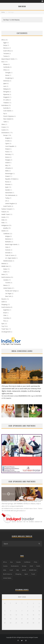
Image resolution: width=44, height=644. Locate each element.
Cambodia (6, 67)
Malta (7, 171)
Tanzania (6, 53)
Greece (7, 157)
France (7, 152)
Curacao (8, 250)
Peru (5, 321)
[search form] (19, 544)
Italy (6, 165)
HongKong (8, 78)
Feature (4, 212)
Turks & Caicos (10, 255)
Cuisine (4, 130)
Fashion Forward (7, 209)
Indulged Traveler (33, 637)
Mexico (5, 285)
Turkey (7, 198)
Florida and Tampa (11, 291)
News (3, 274)
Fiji (4, 113)
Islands (4, 231)
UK (6, 201)
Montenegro (9, 174)
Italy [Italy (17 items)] (18, 570)
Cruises (4, 127)
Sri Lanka (6, 100)
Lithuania (8, 168)
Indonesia (6, 81)
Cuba (7, 247)
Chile (5, 315)
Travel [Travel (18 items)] (33, 574)
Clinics (3, 124)
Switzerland (9, 193)
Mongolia (6, 92)
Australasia (5, 105)
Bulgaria (8, 138)
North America (6, 277)
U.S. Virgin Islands (10, 258)
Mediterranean (8, 261)
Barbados (8, 242)
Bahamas (8, 239)
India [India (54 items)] (5, 570)
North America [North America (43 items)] (8, 574)
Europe (5, 135)
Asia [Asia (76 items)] (11, 562)
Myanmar (6, 94)
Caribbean (6, 234)
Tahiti (5, 122)
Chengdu (8, 73)
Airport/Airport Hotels (8, 59)
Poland (7, 176)
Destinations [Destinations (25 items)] (15, 566)
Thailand (6, 103)
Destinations (5, 133)
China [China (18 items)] (35, 562)
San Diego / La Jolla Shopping (11, 20)
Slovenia (8, 184)
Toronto (8, 283)
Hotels (3, 217)
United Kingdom (10, 203)
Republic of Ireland (11, 179)
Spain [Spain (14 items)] (26, 574)
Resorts (4, 299)
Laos (5, 86)
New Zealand (7, 119)
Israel (5, 272)
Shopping (4, 304)
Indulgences (5, 225)
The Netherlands (10, 195)
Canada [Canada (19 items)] (18, 562)
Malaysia (6, 89)
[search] (39, 544)
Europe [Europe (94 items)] (24, 566)
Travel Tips (5, 329)
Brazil (5, 313)
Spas (3, 324)
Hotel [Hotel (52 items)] (31, 566)
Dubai (5, 269)
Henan (7, 75)
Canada (6, 280)
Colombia (6, 318)
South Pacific (7, 206)
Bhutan (5, 64)
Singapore (6, 97)
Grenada (8, 253)
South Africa (7, 51)
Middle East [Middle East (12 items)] (33, 570)
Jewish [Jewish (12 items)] (24, 570)
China (5, 70)
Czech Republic (10, 146)
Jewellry (6, 228)
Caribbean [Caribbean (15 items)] (27, 562)
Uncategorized (6, 332)
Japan (5, 83)
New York (8, 296)
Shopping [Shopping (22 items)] (18, 574)
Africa (3, 40)
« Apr (3, 629)
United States (7, 288)
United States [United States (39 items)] (7, 578)
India (3, 220)
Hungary (8, 160)
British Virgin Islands (11, 244)
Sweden (8, 190)
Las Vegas (8, 293)
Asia (3, 62)
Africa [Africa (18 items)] (5, 562)
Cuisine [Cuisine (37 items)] (5, 566)
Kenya (5, 45)
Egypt (5, 43)
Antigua (7, 236)
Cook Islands (7, 111)
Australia (6, 108)
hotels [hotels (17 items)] (38, 566)
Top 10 (4, 326)
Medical (4, 264)
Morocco (6, 48)
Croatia (7, 141)
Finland (7, 149)
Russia (7, 182)
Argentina (6, 310)
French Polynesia (8, 116)
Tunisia (5, 56)
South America (6, 307)
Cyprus (7, 143)
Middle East (5, 266)
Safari (3, 302)
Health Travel (5, 214)
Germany (8, 154)
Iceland (7, 163)
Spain (7, 187)
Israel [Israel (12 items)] (11, 570)
